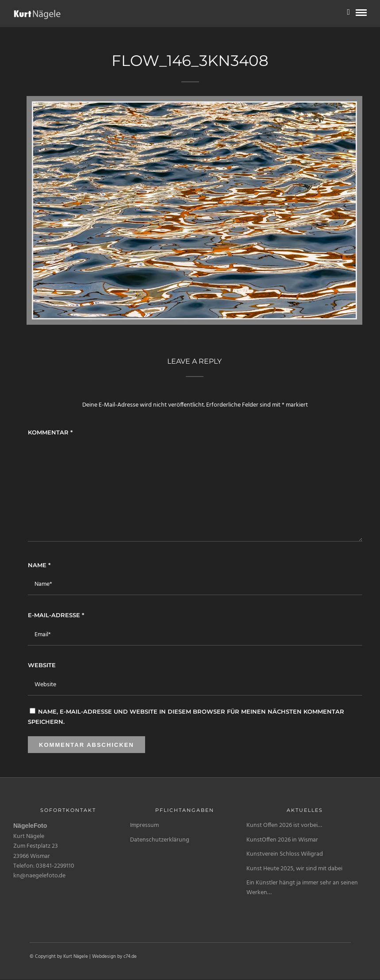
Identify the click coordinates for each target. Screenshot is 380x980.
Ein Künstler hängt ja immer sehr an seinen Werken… (302, 888)
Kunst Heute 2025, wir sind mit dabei (294, 869)
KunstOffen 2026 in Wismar (282, 840)
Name (39, 565)
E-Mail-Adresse (56, 615)
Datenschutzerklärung (160, 840)
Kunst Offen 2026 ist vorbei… (284, 825)
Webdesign (104, 957)
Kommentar (50, 432)
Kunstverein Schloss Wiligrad (285, 854)
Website (42, 665)
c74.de (130, 957)
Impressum (144, 825)
